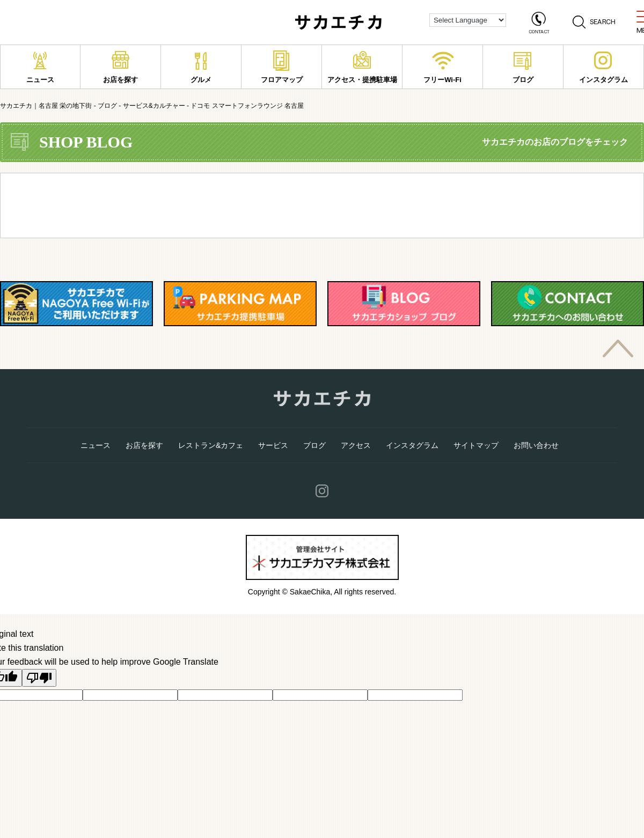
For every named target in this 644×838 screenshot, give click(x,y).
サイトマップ (476, 445)
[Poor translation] (39, 678)
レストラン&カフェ (211, 445)
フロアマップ (282, 67)
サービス (273, 445)
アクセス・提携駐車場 (362, 67)
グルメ (201, 67)
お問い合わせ (536, 445)
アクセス (356, 445)
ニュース (40, 67)
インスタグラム (603, 67)
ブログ (523, 67)
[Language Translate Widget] (468, 20)
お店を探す (120, 67)
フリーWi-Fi (443, 67)
